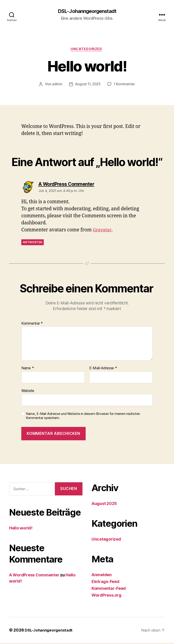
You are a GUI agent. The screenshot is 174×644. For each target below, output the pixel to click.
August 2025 (104, 505)
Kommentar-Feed (109, 589)
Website (28, 392)
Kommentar (32, 325)
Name (28, 369)
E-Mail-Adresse (103, 369)
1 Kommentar (125, 85)
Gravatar (103, 231)
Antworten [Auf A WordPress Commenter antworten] (33, 243)
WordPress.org (106, 596)
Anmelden (102, 576)
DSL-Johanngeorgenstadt (87, 11)
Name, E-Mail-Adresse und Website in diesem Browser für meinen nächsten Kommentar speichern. (83, 417)
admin (56, 85)
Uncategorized (87, 50)
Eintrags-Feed (105, 583)
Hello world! (21, 529)
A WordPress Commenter (34, 576)
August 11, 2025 (88, 85)
